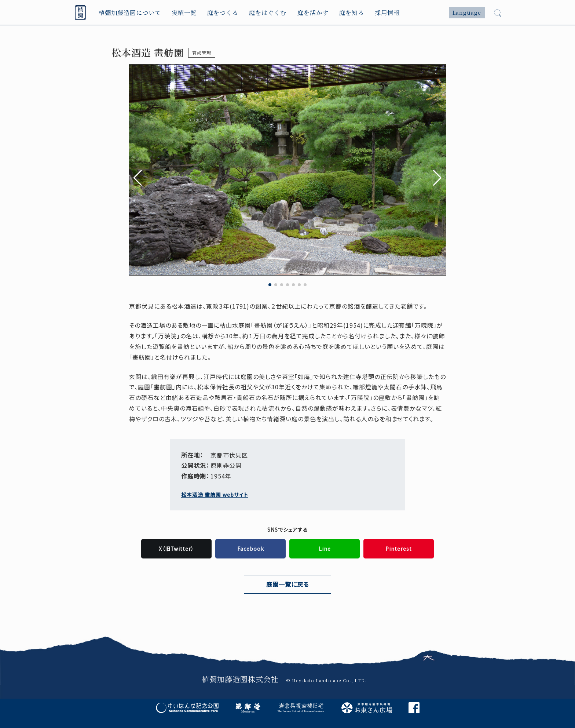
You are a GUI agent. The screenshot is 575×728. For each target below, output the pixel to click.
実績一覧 (184, 13)
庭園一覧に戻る (287, 585)
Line (325, 549)
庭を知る (353, 13)
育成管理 (202, 53)
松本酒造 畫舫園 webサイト (215, 495)
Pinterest (399, 549)
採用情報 (389, 13)
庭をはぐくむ (269, 13)
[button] (437, 178)
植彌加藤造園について (130, 13)
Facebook (251, 549)
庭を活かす (314, 13)
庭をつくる (224, 13)
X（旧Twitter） (177, 549)
